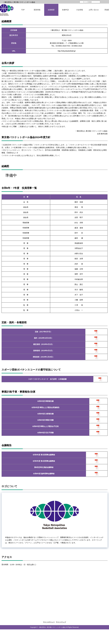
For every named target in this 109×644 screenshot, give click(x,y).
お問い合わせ (94, 10)
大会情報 (80, 10)
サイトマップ (61, 622)
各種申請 (65, 10)
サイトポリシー (49, 622)
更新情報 (37, 10)
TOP (23, 10)
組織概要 (51, 10)
